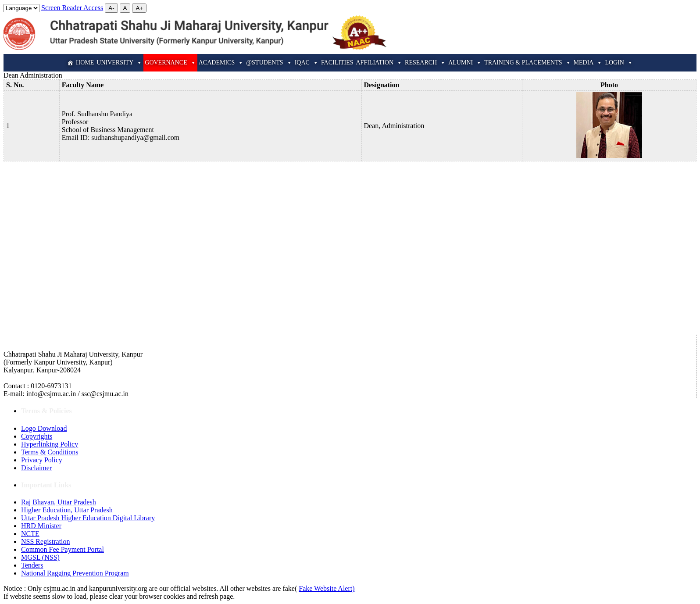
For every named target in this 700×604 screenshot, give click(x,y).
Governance (170, 63)
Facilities (337, 63)
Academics (221, 63)
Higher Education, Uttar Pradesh (67, 510)
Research (425, 63)
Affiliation (379, 63)
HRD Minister (41, 526)
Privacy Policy (42, 460)
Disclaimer (36, 468)
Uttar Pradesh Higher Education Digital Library (88, 518)
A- (111, 8)
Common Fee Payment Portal (62, 549)
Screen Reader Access (72, 8)
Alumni (465, 63)
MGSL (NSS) (40, 557)
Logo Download (44, 428)
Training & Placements (527, 63)
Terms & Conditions (50, 452)
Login (619, 63)
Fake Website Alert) (327, 588)
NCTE (30, 534)
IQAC (307, 63)
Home (85, 63)
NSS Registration (46, 541)
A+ (139, 8)
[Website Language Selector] (21, 8)
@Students (269, 63)
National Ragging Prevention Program (75, 573)
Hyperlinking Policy (50, 444)
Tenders (32, 565)
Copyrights (37, 436)
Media (588, 63)
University (119, 63)
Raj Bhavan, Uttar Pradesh (59, 502)
